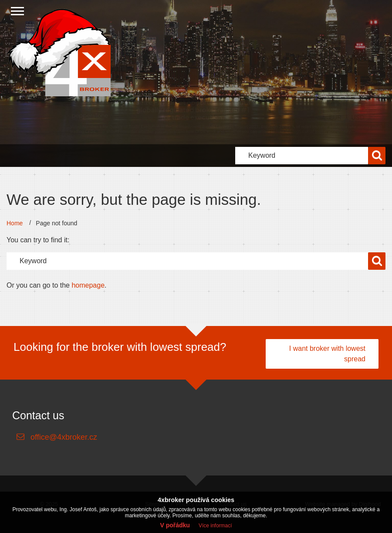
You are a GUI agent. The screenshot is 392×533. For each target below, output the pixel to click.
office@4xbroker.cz (64, 437)
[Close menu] (17, 11)
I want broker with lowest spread (327, 354)
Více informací (215, 526)
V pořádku (175, 525)
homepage (88, 285)
